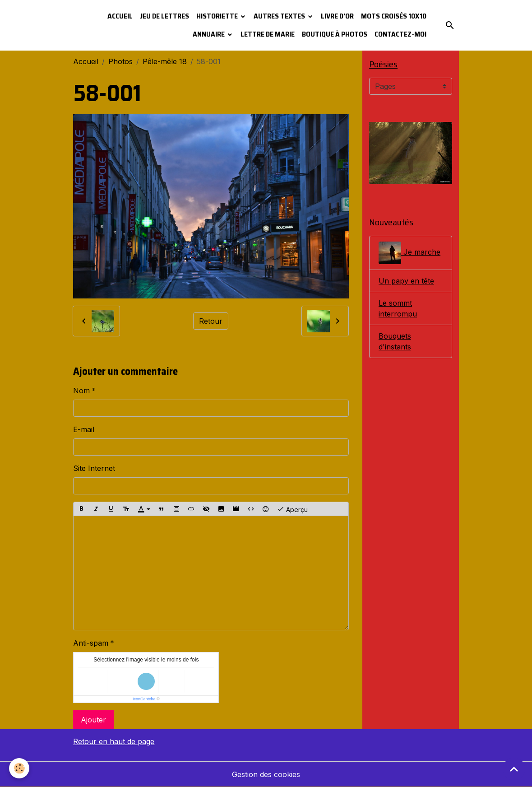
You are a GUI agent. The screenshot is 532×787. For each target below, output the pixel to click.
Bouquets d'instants (395, 341)
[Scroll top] (514, 769)
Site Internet (94, 468)
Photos (120, 61)
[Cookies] (19, 768)
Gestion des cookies (266, 774)
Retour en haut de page (114, 741)
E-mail (84, 429)
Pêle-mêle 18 (165, 61)
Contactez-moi (400, 34)
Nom (81, 391)
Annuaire (209, 34)
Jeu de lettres (164, 16)
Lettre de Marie (268, 34)
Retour (211, 321)
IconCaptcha (144, 699)
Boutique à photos (335, 34)
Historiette (218, 16)
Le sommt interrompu (398, 308)
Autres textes (280, 16)
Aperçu (292, 509)
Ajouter (93, 720)
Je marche (409, 253)
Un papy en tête (406, 281)
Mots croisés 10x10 (394, 16)
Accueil (120, 16)
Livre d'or (337, 16)
